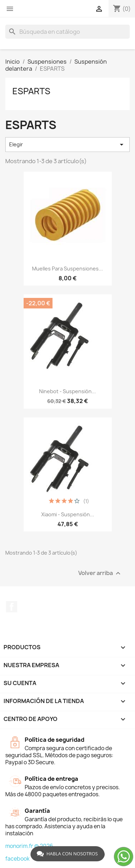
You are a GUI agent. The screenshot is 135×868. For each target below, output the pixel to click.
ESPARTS (31, 91)
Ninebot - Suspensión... (67, 391)
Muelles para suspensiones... (67, 269)
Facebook (12, 607)
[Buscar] (67, 32)
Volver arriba (100, 573)
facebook (17, 859)
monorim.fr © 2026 (29, 846)
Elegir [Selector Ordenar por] (67, 145)
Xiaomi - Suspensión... (68, 514)
